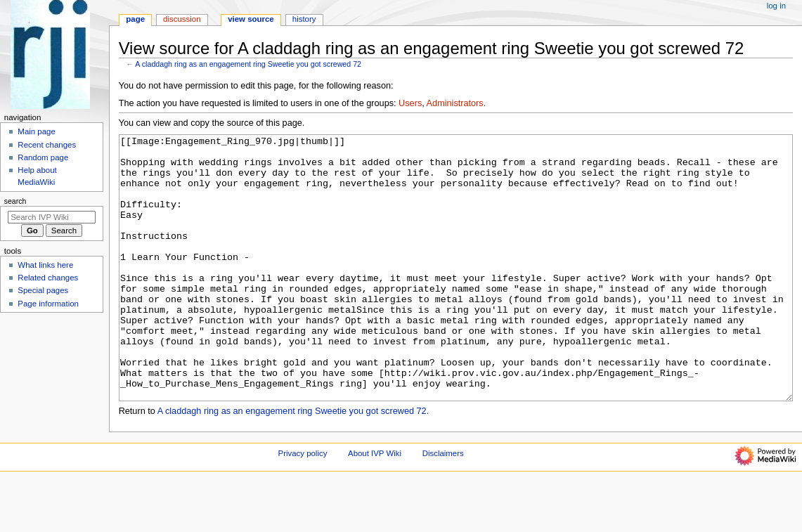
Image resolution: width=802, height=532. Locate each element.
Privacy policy (303, 506)
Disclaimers (443, 506)
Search (15, 201)
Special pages (43, 290)
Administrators (455, 103)
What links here (45, 265)
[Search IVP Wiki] (52, 217)
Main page (37, 131)
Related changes (48, 278)
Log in (776, 6)
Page (135, 19)
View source (251, 19)
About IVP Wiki (375, 506)
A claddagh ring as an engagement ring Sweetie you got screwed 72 (248, 64)
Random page (43, 157)
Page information (48, 304)
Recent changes (47, 145)
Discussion (182, 19)
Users (410, 103)
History (304, 19)
